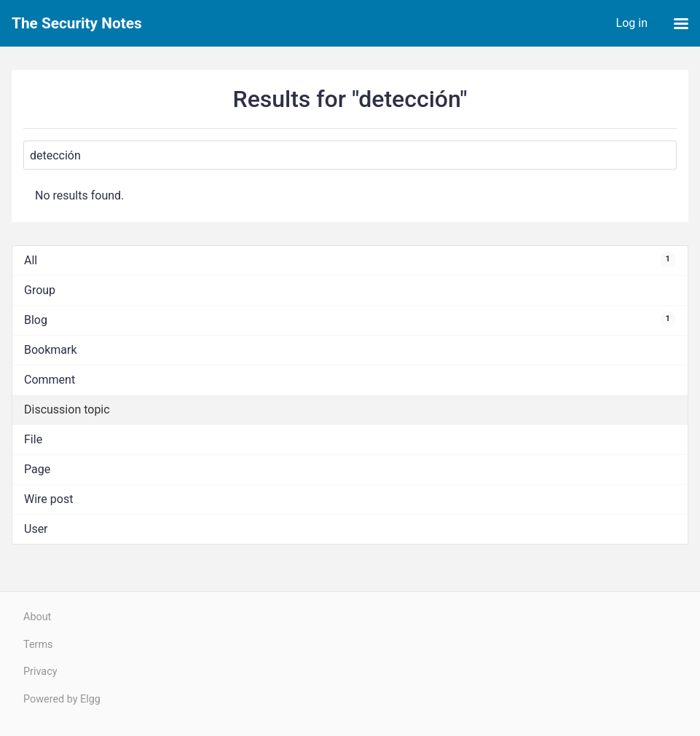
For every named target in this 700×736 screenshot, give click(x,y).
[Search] (350, 155)
